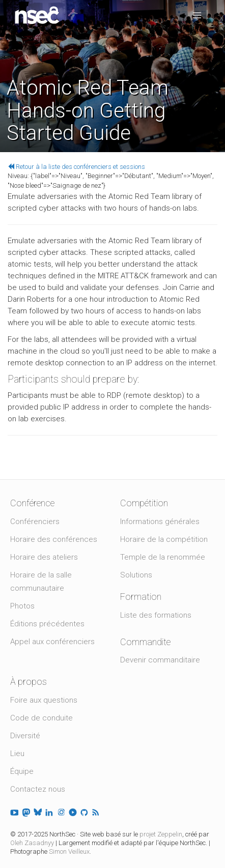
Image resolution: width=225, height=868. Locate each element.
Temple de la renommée (163, 557)
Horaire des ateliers (44, 557)
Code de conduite (41, 718)
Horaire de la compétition (164, 539)
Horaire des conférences (54, 539)
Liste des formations (156, 615)
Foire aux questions (44, 700)
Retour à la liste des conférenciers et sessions (76, 167)
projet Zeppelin (161, 834)
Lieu (17, 754)
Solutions (136, 575)
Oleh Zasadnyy (32, 843)
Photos (22, 606)
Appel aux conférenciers (52, 642)
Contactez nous (38, 789)
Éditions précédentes (47, 624)
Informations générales (160, 522)
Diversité (25, 736)
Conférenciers (35, 522)
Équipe (22, 771)
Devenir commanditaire (160, 660)
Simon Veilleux (69, 851)
